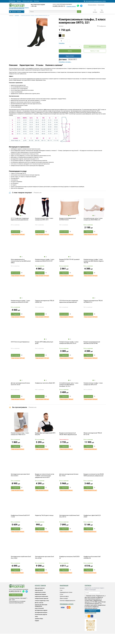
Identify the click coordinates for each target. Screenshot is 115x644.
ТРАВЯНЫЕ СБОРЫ (39, 629)
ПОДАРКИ (37, 631)
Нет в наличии (17, 233)
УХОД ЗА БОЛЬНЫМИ (39, 619)
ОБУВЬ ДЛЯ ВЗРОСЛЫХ (40, 598)
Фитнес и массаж (39, 613)
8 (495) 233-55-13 (59, 6)
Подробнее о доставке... (65, 62)
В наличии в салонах (95, 47)
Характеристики (27, 65)
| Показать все (37, 193)
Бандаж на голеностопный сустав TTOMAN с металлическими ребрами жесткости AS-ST (45, 484)
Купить (70, 51)
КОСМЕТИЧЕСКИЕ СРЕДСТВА (41, 625)
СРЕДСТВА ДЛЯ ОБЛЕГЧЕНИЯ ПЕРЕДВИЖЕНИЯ (41, 616)
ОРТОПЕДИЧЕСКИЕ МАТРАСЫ (41, 623)
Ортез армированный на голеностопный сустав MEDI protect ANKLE (21, 263)
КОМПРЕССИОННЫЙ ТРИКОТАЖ (42, 609)
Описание (13, 65)
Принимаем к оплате (67, 614)
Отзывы (40, 65)
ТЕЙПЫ (36, 627)
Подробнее (62, 43)
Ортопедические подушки (41, 621)
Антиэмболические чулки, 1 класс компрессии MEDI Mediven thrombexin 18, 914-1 (69, 390)
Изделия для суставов (40, 603)
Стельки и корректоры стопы (42, 611)
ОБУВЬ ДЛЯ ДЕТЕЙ (39, 601)
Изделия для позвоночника (41, 607)
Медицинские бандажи (40, 605)
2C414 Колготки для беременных (20, 346)
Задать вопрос (70, 56)
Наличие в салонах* (54, 65)
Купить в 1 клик (95, 51)
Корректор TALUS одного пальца (44, 525)
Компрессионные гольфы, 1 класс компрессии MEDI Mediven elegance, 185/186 (94, 263)
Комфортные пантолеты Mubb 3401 (45, 389)
